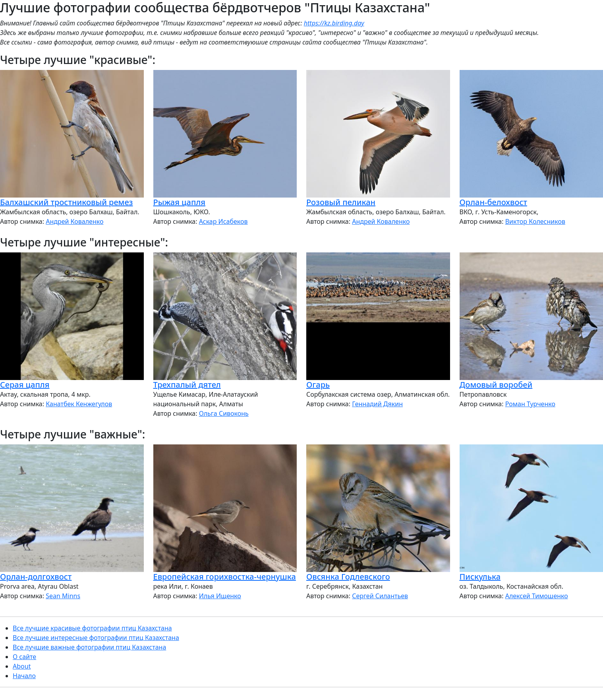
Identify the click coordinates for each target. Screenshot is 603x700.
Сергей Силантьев (380, 596)
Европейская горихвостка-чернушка (225, 577)
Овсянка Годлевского (348, 577)
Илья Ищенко (220, 596)
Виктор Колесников (535, 221)
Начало (24, 676)
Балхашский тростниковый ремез (67, 202)
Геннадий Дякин (377, 404)
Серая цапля (25, 385)
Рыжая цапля (179, 202)
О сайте (24, 657)
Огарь (318, 385)
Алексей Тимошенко (537, 596)
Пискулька (480, 577)
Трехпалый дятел (187, 385)
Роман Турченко (530, 404)
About (22, 666)
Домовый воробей (496, 385)
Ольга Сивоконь (224, 413)
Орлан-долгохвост (36, 577)
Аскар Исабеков (223, 221)
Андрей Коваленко (74, 221)
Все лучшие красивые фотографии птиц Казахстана (92, 628)
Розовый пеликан (341, 202)
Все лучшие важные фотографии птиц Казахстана (89, 647)
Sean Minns (63, 596)
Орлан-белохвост (494, 202)
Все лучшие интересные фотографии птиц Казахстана (96, 638)
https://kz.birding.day (334, 23)
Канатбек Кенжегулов (79, 404)
